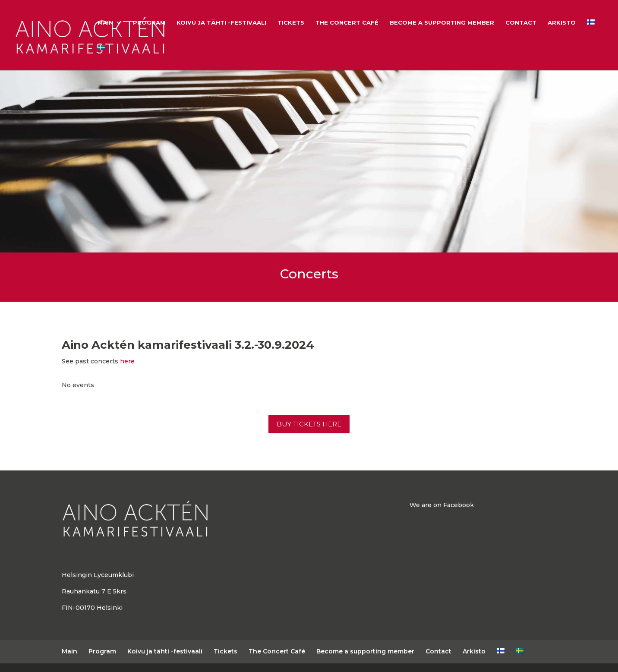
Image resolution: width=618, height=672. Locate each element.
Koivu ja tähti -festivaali (221, 23)
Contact (521, 23)
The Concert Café (347, 23)
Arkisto (562, 23)
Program (149, 23)
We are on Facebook (442, 505)
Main (105, 23)
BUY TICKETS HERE (309, 424)
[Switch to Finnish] (591, 32)
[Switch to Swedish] (101, 58)
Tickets (291, 23)
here (127, 361)
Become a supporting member (442, 23)
